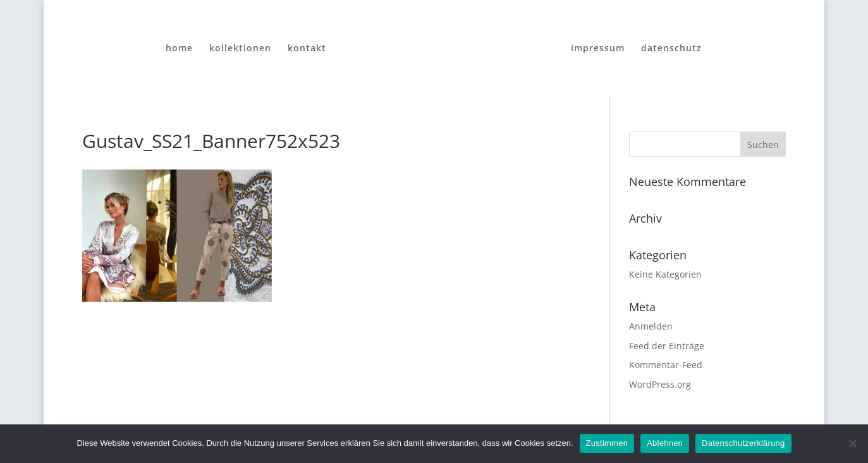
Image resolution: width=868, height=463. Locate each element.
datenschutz (671, 49)
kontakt (307, 49)
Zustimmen (607, 443)
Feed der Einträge (667, 346)
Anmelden (651, 326)
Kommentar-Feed (666, 365)
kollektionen (240, 49)
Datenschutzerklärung (743, 443)
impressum (598, 49)
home (179, 49)
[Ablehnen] (852, 443)
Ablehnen (665, 443)
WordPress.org (660, 384)
